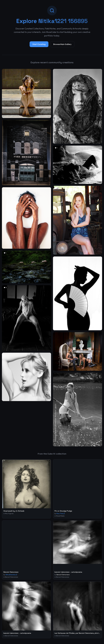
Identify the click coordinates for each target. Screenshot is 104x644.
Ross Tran (61, 513)
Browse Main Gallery (62, 44)
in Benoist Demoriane (11, 577)
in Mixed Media (59, 516)
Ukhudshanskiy (11, 575)
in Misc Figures (9, 513)
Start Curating (39, 44)
